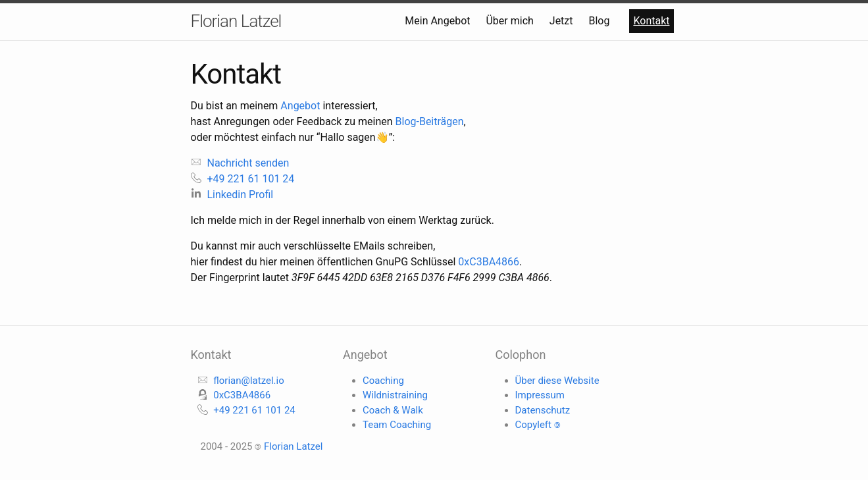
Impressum (540, 395)
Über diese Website (557, 381)
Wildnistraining (395, 395)
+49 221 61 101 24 (243, 179)
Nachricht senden (240, 163)
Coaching (383, 381)
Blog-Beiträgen (430, 121)
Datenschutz (543, 410)
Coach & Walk (393, 410)
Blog (600, 21)
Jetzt (563, 21)
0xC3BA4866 (489, 262)
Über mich (511, 21)
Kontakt (651, 21)
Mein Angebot (439, 21)
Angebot (300, 106)
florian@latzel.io (249, 381)
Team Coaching (397, 425)
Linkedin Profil (232, 195)
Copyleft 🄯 (538, 425)
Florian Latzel (236, 21)
